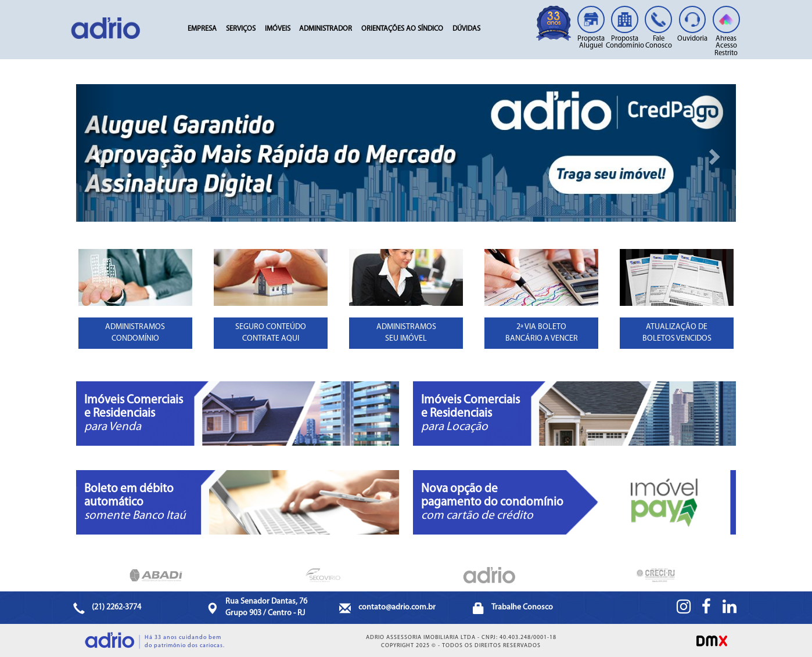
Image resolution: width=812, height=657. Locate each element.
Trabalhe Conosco (522, 607)
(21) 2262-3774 (116, 607)
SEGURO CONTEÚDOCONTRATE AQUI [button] (271, 333)
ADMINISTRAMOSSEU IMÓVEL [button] (406, 333)
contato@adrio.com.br (397, 607)
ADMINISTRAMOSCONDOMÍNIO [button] (135, 333)
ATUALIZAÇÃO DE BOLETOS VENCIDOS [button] (677, 333)
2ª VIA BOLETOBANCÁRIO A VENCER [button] (542, 333)
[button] (96, 153)
